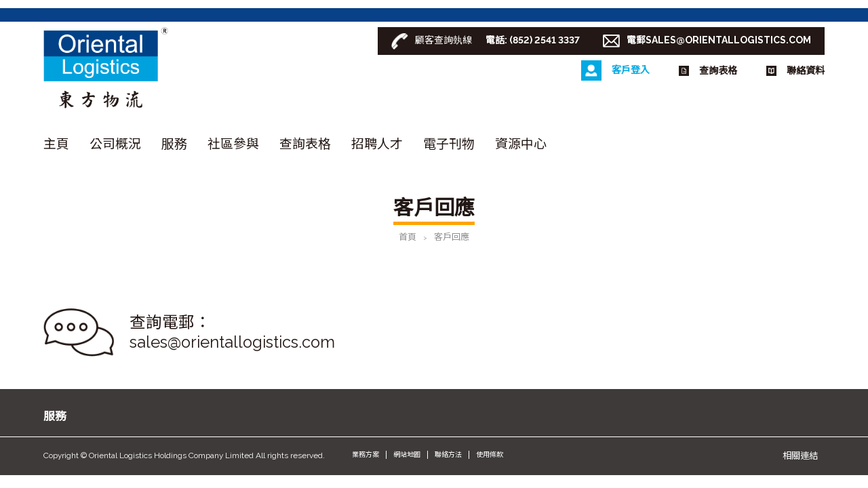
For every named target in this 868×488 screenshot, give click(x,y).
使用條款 (490, 454)
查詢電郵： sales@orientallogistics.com (232, 332)
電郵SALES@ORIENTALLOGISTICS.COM (719, 40)
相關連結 (800, 455)
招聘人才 (377, 144)
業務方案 (366, 454)
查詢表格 (305, 144)
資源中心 (521, 144)
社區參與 (233, 144)
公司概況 (115, 144)
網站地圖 (407, 454)
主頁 (56, 144)
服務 (174, 144)
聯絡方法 (448, 454)
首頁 (408, 237)
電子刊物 (449, 144)
